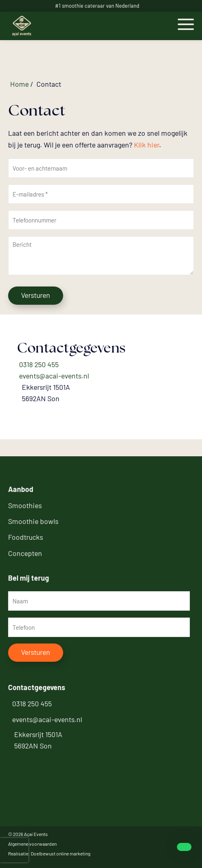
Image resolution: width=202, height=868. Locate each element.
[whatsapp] (181, 847)
